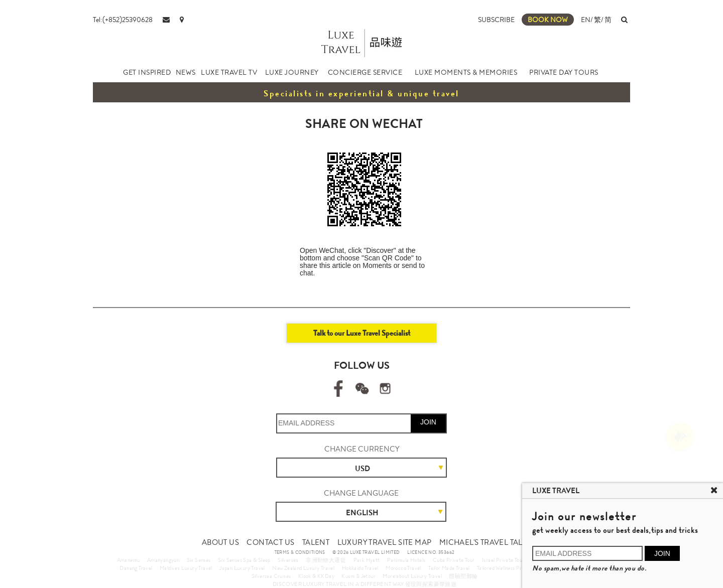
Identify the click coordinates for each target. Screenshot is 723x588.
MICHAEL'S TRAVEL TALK (483, 542)
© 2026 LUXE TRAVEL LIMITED (366, 552)
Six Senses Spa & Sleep (244, 560)
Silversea (288, 560)
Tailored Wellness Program (507, 568)
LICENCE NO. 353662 (431, 552)
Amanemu (129, 560)
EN (586, 20)
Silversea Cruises (271, 576)
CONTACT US (270, 542)
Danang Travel (136, 568)
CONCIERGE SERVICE (365, 72)
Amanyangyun (163, 560)
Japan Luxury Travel (242, 568)
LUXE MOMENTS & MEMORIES (466, 72)
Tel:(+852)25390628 (123, 20)
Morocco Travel (403, 568)
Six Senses (199, 560)
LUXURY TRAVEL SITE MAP (385, 542)
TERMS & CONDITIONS (300, 552)
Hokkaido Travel (360, 568)
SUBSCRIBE (496, 20)
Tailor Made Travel (449, 568)
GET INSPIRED (147, 72)
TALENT (316, 542)
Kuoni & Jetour (358, 576)
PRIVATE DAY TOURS (564, 72)
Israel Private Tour (503, 560)
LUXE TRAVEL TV (229, 72)
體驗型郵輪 (463, 576)
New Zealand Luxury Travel (303, 568)
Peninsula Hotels (406, 560)
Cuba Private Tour (454, 560)
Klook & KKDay (316, 576)
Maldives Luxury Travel (186, 568)
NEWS (186, 72)
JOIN (428, 422)
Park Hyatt (367, 560)
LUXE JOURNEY (292, 72)
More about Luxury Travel (412, 576)
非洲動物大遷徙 (326, 560)
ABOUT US (220, 542)
